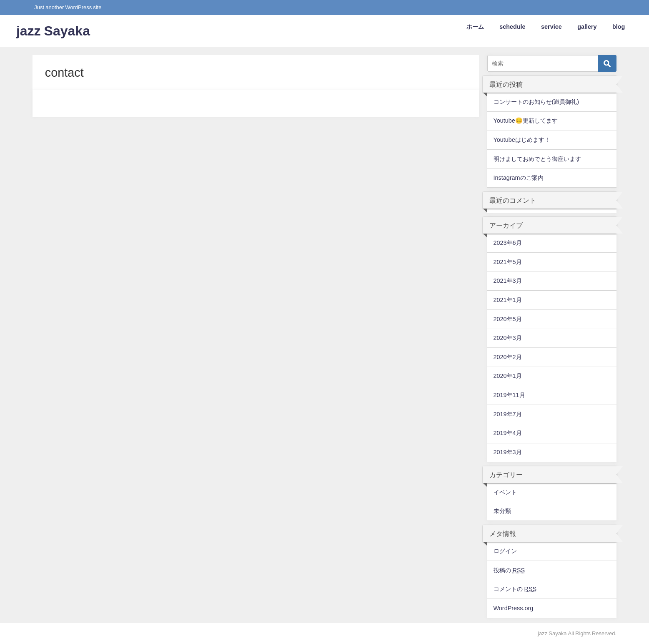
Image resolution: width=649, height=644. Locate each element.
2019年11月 (509, 395)
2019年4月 (508, 433)
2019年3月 (508, 452)
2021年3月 (508, 281)
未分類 (502, 511)
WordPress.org (514, 608)
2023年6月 (508, 243)
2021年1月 (508, 300)
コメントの (515, 589)
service (551, 27)
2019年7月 (508, 414)
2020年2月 (508, 357)
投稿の (509, 570)
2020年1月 (508, 376)
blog (619, 27)
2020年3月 (508, 338)
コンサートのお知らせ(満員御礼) (536, 102)
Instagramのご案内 (519, 178)
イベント (505, 492)
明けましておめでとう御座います (537, 159)
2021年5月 (508, 262)
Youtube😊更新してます (526, 121)
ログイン (505, 551)
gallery (587, 27)
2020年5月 (508, 319)
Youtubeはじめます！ (522, 140)
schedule (512, 27)
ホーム (475, 27)
